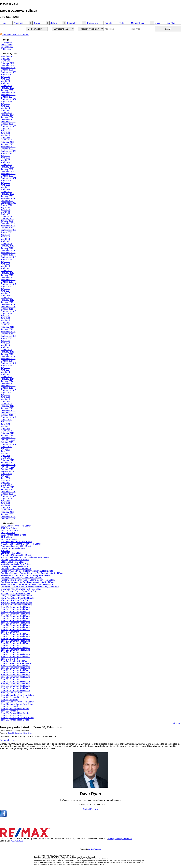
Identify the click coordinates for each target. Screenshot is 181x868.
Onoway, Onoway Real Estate (14, 566)
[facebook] (3, 816)
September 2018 (8, 257)
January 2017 (7, 302)
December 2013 (8, 383)
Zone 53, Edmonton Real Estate (15, 677)
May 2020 (5, 212)
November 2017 (8, 280)
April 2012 (5, 429)
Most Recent (7, 56)
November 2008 (8, 519)
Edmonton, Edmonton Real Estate (16, 555)
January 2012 (7, 435)
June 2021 (6, 185)
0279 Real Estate (9, 528)
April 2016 (5, 322)
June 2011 (6, 451)
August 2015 (7, 338)
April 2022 (5, 162)
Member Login (138, 23)
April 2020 (5, 214)
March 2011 (6, 458)
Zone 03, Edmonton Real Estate (15, 612)
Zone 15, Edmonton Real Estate (15, 636)
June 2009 (6, 503)
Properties (18, 23)
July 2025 (5, 77)
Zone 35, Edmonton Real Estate (15, 675)
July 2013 (5, 395)
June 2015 (6, 343)
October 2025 (7, 70)
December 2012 (8, 410)
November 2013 (8, 386)
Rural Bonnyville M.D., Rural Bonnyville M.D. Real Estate (27, 571)
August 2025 (7, 74)
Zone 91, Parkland (9, 711)
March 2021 (6, 192)
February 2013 (7, 406)
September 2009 (8, 496)
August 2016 (7, 313)
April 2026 (5, 59)
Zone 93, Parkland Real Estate (15, 720)
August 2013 (7, 392)
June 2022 (6, 158)
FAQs (122, 23)
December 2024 (8, 92)
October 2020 (7, 201)
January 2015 (7, 354)
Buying (37, 23)
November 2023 (8, 122)
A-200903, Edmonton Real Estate (16, 542)
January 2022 (7, 169)
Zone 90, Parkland (9, 706)
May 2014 (5, 372)
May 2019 (5, 239)
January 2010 (7, 489)
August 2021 (7, 180)
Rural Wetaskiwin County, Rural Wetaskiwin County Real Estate (30, 587)
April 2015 (5, 347)
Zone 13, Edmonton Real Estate (15, 630)
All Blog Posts (7, 42)
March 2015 (6, 350)
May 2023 (5, 135)
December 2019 (8, 223)
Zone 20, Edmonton (10, 645)
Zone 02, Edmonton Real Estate (15, 609)
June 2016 (6, 318)
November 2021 (8, 174)
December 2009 (8, 492)
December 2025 (8, 65)
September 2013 (8, 390)
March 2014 (6, 377)
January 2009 (7, 514)
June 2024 (6, 106)
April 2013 (5, 401)
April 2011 (5, 456)
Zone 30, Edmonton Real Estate (15, 672)
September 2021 (8, 178)
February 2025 (7, 88)
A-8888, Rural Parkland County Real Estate (21, 544)
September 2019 (8, 230)
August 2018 (7, 259)
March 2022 (6, 165)
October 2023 (7, 124)
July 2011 (5, 449)
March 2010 (6, 485)
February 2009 (7, 512)
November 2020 (8, 198)
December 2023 (8, 119)
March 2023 (6, 140)
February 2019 (7, 246)
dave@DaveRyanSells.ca (120, 839)
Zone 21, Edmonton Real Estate (15, 650)
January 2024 (7, 117)
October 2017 (7, 282)
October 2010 (7, 469)
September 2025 (8, 72)
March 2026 (6, 61)
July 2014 (5, 368)
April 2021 (5, 189)
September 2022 (8, 151)
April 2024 (5, 110)
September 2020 (8, 203)
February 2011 (7, 460)
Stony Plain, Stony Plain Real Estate (17, 598)
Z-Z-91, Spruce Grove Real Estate (16, 605)
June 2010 (6, 478)
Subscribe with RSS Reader (14, 35)
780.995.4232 (17, 841)
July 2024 (5, 104)
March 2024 (6, 113)
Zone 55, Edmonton (10, 679)
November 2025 (8, 68)
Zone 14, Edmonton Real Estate (15, 634)
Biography (72, 23)
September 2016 (8, 311)
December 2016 (8, 304)
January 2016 (7, 329)
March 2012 (6, 431)
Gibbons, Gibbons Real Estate (15, 560)
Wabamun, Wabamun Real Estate (16, 602)
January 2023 (7, 144)
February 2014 (7, 379)
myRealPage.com (95, 849)
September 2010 (8, 471)
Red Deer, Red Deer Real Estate (16, 569)
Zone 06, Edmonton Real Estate (15, 618)
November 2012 (8, 413)
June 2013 (6, 397)
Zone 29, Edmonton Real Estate (15, 670)
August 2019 (7, 232)
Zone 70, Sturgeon (9, 700)
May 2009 (5, 505)
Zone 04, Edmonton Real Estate (15, 614)
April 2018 (5, 268)
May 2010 (5, 480)
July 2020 (5, 207)
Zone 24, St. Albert (9, 659)
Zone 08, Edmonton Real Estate (15, 623)
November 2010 (8, 467)
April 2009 (5, 507)
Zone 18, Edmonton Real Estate (15, 643)
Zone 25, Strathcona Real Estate (16, 663)
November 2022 (8, 146)
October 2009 (7, 494)
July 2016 (5, 316)
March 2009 (6, 510)
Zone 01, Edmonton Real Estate (15, 607)
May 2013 (5, 399)
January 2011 (7, 462)
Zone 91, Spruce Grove (11, 715)
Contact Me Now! (90, 809)
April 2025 (5, 83)
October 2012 (7, 415)
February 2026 (7, 63)
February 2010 (7, 487)
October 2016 (7, 309)
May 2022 (5, 160)
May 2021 (5, 187)
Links (157, 23)
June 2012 (6, 424)
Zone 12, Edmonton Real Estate (15, 627)
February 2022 (7, 167)
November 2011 (8, 440)
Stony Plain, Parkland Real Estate (16, 596)
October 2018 (7, 255)
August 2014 (7, 365)
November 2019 (8, 225)
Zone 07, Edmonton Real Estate (15, 621)
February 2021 (7, 194)
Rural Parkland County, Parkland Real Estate (21, 578)
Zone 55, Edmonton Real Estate (15, 681)
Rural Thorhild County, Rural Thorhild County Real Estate (27, 584)
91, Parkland (7, 537)
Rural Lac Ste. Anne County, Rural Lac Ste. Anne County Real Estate (32, 573)
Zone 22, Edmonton (10, 652)
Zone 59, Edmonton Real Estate (15, 690)
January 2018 (7, 275)
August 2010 (7, 474)
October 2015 (7, 334)
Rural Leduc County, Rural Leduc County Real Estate (25, 575)
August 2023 (7, 128)
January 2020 (7, 221)
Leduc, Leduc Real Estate (13, 562)
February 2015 (7, 352)
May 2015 (5, 345)
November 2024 (8, 95)
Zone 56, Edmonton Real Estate (15, 684)
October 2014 (7, 361)
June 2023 (6, 133)
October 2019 (7, 228)
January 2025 (7, 90)
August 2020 (7, 205)
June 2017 (6, 291)
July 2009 (5, 501)
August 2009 (7, 498)
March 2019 (6, 244)
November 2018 (8, 253)
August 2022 (7, 153)
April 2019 (5, 241)
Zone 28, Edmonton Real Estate (15, 668)
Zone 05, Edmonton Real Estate (15, 616)
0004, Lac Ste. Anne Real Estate (16, 526)
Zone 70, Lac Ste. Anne (12, 693)
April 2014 (5, 374)
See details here (7, 740)
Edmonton (5, 551)
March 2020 (6, 216)
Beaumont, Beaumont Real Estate (16, 546)
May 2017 (5, 293)
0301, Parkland (8, 533)
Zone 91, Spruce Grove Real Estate (17, 718)
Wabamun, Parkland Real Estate (16, 600)
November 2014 (8, 359)
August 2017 (7, 286)
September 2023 (8, 126)
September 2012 (8, 417)
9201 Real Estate (9, 539)
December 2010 (8, 465)
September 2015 (8, 336)
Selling (54, 23)
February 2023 (7, 142)
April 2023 (5, 137)
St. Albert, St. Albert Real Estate (15, 593)
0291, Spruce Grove (10, 530)
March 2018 (6, 271)
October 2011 (7, 442)
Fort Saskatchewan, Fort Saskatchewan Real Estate (25, 557)
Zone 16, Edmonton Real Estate (15, 639)
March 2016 (6, 325)
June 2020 (6, 210)
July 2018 (5, 262)
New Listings (7, 45)
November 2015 (8, 331)
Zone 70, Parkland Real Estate (15, 697)
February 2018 (7, 273)
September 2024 (8, 99)
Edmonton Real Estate (11, 553)
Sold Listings (7, 49)
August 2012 (7, 419)
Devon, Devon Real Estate (13, 548)
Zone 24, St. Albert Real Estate (15, 661)
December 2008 (8, 516)
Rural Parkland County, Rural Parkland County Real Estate (28, 580)
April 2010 (5, 483)
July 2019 (5, 234)
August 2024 (7, 101)
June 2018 (6, 264)
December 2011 (8, 438)
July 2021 (5, 183)
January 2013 (7, 408)
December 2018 (8, 250)
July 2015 (5, 341)
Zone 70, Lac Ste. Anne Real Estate (17, 695)
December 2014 (8, 356)
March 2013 (6, 404)
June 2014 (6, 370)
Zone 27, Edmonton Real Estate (15, 666)
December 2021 (8, 171)
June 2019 (6, 237)
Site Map (171, 23)
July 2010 (5, 476)
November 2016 (8, 307)
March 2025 (6, 86)
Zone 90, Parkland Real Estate (15, 709)
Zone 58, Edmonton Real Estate (15, 688)
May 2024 (5, 108)
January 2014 (7, 381)
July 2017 (5, 289)
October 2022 (7, 149)
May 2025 (5, 81)
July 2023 (5, 131)
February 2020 (7, 219)
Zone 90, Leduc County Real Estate (17, 704)
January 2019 (7, 248)
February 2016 (7, 327)
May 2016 (5, 320)
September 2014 (8, 363)
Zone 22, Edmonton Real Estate (15, 654)
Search (168, 29)
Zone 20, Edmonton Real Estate (15, 648)
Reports (108, 23)
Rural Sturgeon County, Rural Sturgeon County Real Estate (28, 582)
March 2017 (6, 298)
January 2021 (7, 196)
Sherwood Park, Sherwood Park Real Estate (21, 589)
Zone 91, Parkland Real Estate (15, 713)
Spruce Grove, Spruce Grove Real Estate (20, 591)
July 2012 (5, 422)
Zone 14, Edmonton (10, 632)
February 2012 (7, 433)
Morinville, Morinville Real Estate (16, 564)
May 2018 (5, 266)
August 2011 (7, 447)
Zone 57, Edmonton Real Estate (15, 686)
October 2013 (7, 388)
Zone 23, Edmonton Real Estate (15, 657)
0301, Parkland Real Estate (13, 535)
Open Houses (7, 47)
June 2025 (6, 79)
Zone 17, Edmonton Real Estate (15, 641)
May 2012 (5, 426)
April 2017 (5, 295)
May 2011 (5, 453)
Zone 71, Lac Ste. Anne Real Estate (17, 702)
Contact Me (92, 23)
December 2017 (8, 277)
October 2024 (7, 97)
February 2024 (7, 115)
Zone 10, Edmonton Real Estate (15, 625)
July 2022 (5, 156)
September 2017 (8, 284)
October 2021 (7, 176)
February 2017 (7, 300)
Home (4, 23)
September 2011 (8, 444)
